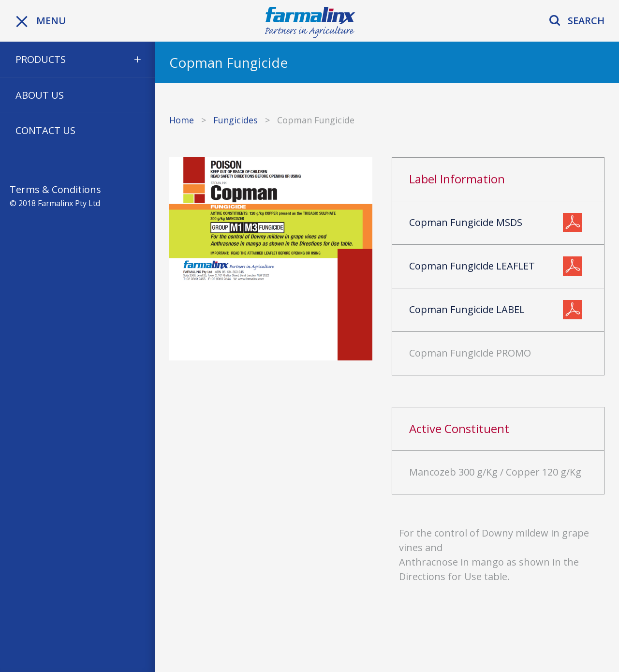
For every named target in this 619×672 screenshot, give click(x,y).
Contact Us (45, 130)
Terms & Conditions (55, 189)
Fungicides (236, 120)
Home (182, 120)
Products (41, 59)
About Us (40, 95)
